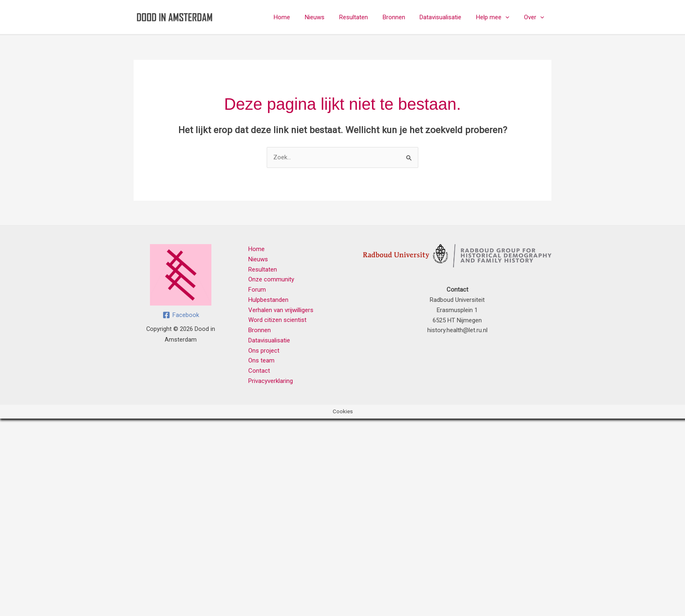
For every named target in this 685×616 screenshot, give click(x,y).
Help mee (496, 17)
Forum (257, 290)
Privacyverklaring (271, 381)
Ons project (264, 351)
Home (297, 17)
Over (535, 17)
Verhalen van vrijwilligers (281, 310)
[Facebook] (181, 315)
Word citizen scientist (277, 320)
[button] (509, 17)
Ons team (261, 360)
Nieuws (328, 17)
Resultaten (364, 17)
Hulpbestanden (268, 300)
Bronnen (402, 17)
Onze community (271, 279)
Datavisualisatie (447, 17)
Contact (259, 371)
